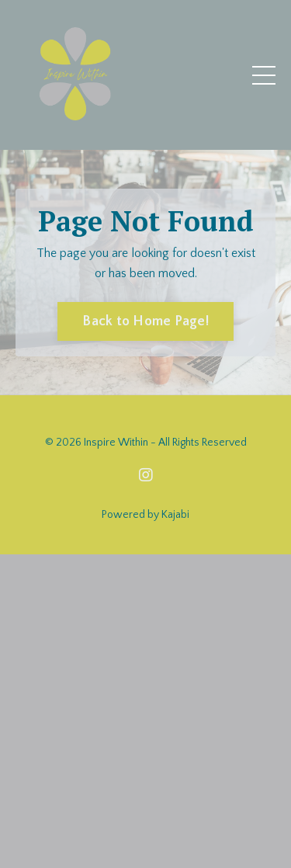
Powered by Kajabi (145, 515)
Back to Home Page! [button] (145, 321)
